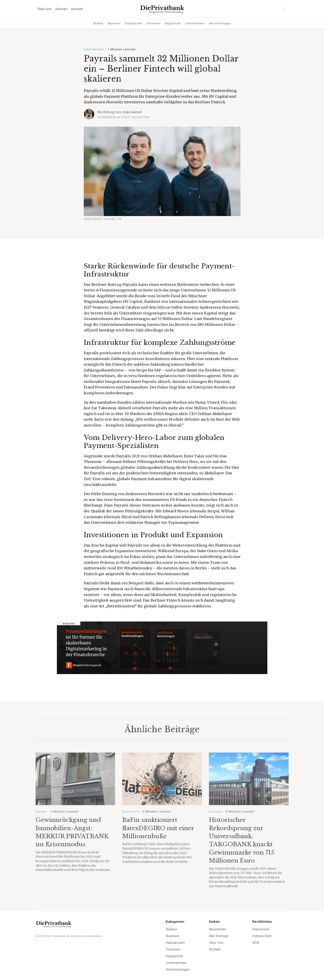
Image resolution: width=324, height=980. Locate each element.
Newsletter (217, 929)
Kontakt (77, 9)
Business (114, 23)
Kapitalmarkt (134, 23)
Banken (98, 23)
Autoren (61, 9)
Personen (154, 23)
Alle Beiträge (219, 936)
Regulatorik (173, 23)
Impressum (261, 929)
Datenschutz (262, 936)
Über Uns (45, 9)
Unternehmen (195, 23)
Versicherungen (220, 23)
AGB (256, 943)
